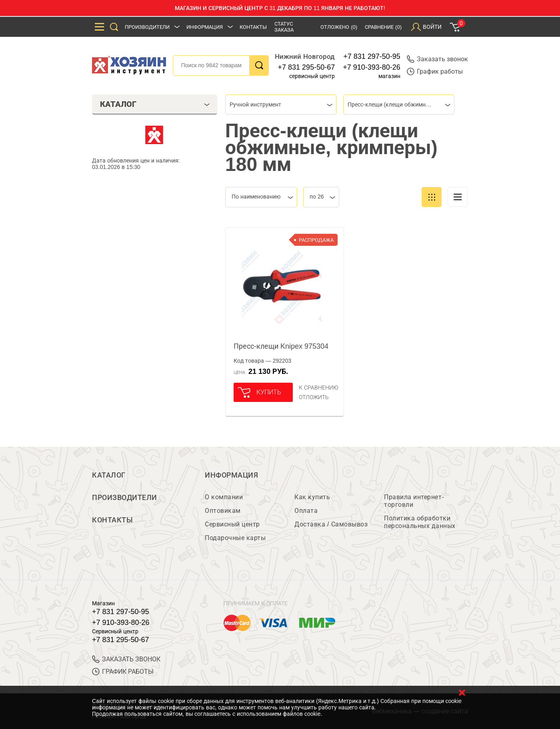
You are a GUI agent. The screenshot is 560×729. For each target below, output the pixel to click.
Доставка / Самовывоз (331, 524)
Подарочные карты (235, 538)
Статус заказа (284, 27)
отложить (314, 397)
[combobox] (281, 104)
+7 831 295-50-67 (307, 67)
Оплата (306, 511)
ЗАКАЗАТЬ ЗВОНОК (126, 659)
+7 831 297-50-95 (372, 56)
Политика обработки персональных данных (420, 522)
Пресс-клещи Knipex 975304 (281, 346)
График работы (435, 71)
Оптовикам (223, 511)
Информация (205, 27)
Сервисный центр (232, 524)
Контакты (253, 27)
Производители (147, 27)
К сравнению (319, 388)
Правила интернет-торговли (414, 501)
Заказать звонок (437, 59)
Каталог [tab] (155, 104)
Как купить (312, 497)
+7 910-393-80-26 (372, 67)
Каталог (109, 475)
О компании (224, 497)
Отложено (339, 27)
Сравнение (383, 27)
